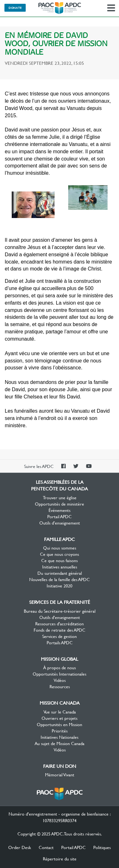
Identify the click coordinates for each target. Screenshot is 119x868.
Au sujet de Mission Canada (60, 743)
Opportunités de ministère (60, 504)
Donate (15, 8)
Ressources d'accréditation (60, 623)
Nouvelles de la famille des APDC (60, 579)
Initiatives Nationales (60, 737)
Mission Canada (60, 703)
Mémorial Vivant (60, 774)
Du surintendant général (60, 573)
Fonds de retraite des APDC (60, 630)
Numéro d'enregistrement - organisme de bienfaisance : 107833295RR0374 (60, 817)
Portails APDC (60, 642)
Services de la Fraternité (60, 602)
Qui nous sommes (60, 548)
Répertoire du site (60, 859)
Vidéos (60, 680)
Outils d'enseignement (60, 617)
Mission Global (60, 659)
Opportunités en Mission (60, 724)
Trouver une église (60, 497)
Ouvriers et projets (60, 718)
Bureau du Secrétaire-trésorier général (60, 611)
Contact (46, 847)
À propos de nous (60, 667)
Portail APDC (60, 516)
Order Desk (20, 847)
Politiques (102, 847)
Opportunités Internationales (60, 674)
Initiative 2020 (60, 586)
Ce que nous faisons (60, 560)
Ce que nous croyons (60, 554)
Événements (60, 510)
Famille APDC (60, 539)
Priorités (60, 731)
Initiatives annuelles (60, 567)
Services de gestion (60, 636)
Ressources (60, 686)
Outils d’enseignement (60, 523)
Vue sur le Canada (60, 712)
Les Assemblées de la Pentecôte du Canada (60, 8)
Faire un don (60, 766)
